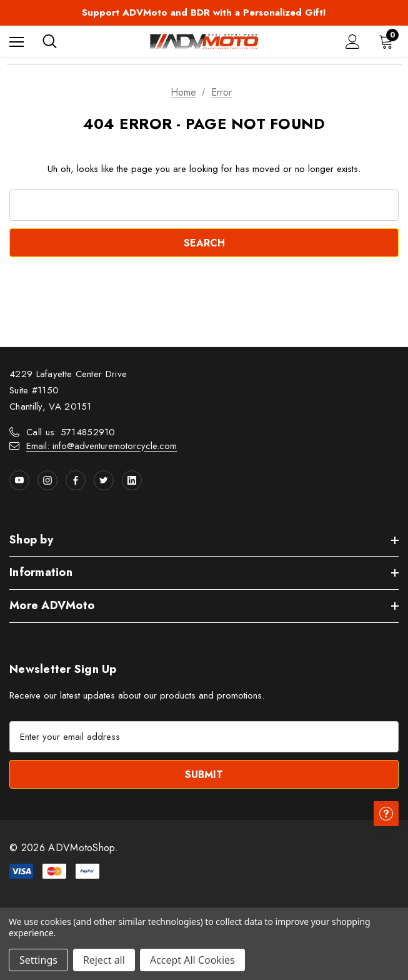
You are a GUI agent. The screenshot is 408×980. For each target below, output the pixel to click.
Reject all (104, 960)
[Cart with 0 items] (389, 41)
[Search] (50, 41)
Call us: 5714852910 (71, 432)
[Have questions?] (386, 814)
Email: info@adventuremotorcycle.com (102, 446)
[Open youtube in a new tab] (19, 480)
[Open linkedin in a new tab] (132, 480)
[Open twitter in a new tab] (104, 480)
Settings (38, 960)
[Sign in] (353, 42)
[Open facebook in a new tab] (76, 480)
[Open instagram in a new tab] (47, 480)
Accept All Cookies (192, 960)
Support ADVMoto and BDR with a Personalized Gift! (204, 13)
